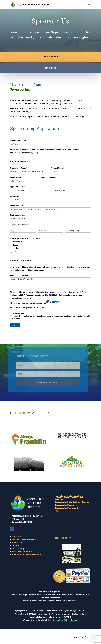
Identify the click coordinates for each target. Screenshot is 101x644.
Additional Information (19, 276)
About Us (59, 493)
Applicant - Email (18, 187)
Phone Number (17, 177)
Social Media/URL (17, 206)
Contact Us (17, 531)
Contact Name (58, 168)
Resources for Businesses (66, 499)
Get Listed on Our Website (24, 534)
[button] (89, 6)
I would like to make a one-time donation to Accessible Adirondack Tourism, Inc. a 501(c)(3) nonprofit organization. (50, 317)
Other (14, 251)
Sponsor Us (17, 537)
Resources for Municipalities (67, 502)
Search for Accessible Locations (69, 490)
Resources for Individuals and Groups (72, 496)
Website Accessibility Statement (26, 549)
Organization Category (47, 177)
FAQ (56, 505)
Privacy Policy (18, 543)
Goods (14, 245)
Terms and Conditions (22, 546)
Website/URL (15, 196)
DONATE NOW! (63, 532)
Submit (15, 325)
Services (15, 248)
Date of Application (18, 140)
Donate (15, 540)
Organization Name (18, 168)
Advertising (16, 242)
